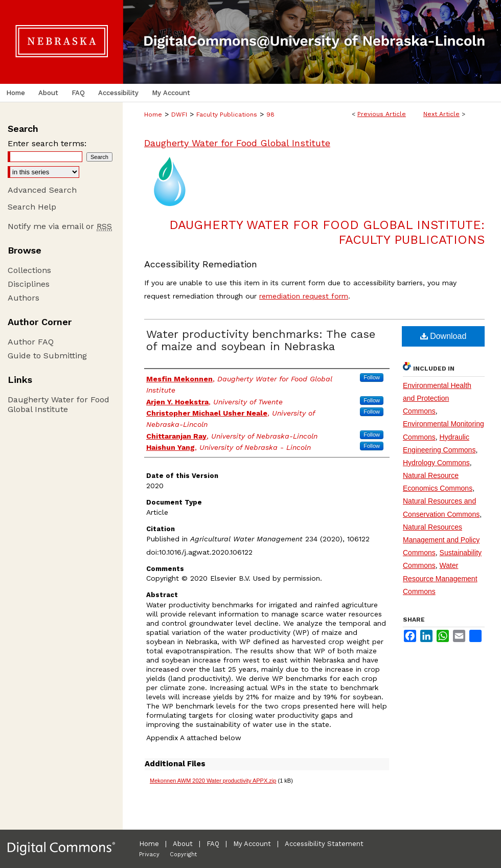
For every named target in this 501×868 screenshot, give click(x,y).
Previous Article (382, 114)
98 (270, 115)
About (183, 844)
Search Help (32, 207)
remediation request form (304, 296)
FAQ (213, 844)
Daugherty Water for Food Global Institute (237, 143)
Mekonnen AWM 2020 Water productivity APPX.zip (213, 781)
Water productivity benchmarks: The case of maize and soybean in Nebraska (261, 340)
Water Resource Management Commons (440, 578)
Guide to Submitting (47, 356)
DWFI (179, 115)
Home (153, 115)
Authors (24, 298)
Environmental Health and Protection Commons (437, 398)
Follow (372, 377)
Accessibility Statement (324, 844)
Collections (29, 270)
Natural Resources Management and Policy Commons (441, 540)
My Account (252, 844)
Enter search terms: (47, 143)
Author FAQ (31, 342)
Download (443, 336)
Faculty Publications (227, 115)
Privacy (149, 854)
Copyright (183, 854)
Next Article (441, 114)
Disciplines (29, 284)
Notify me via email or (60, 226)
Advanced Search (42, 190)
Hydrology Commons (436, 463)
